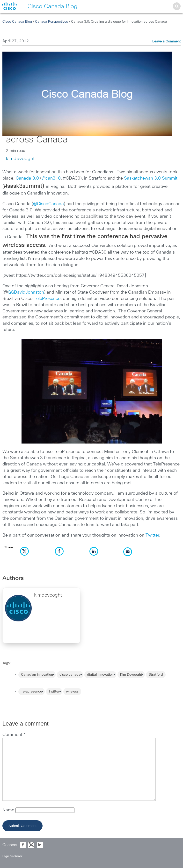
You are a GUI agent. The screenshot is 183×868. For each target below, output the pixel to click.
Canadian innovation (37, 675)
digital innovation (100, 675)
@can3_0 (51, 178)
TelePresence (47, 299)
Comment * (14, 735)
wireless (72, 692)
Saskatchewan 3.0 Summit (151, 178)
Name (9, 810)
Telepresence (32, 692)
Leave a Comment (166, 41)
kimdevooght (20, 159)
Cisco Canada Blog (17, 22)
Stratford (156, 675)
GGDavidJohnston (26, 292)
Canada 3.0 (27, 178)
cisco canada (70, 675)
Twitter (152, 535)
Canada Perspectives (51, 22)
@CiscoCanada (48, 204)
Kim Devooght (131, 675)
